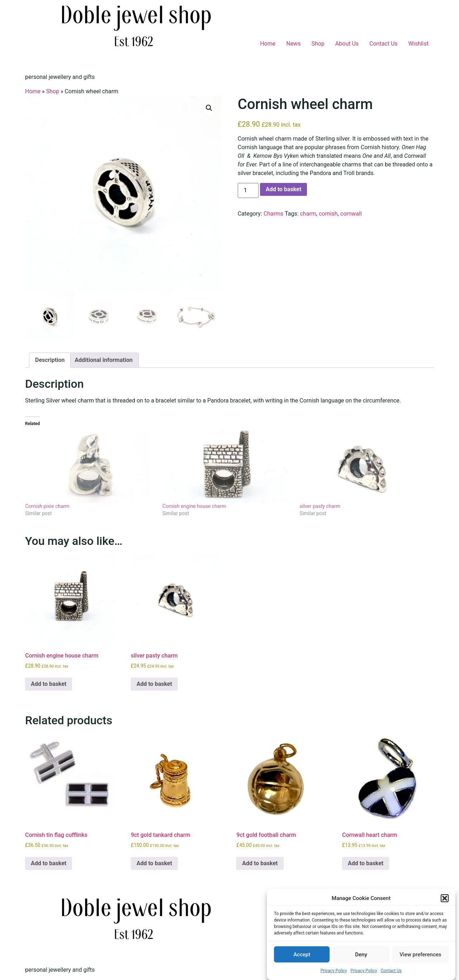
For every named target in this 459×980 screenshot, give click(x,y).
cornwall (351, 214)
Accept (302, 955)
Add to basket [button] (49, 684)
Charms (274, 214)
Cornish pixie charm (47, 506)
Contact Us (391, 971)
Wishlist (418, 44)
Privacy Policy (334, 971)
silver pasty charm (320, 506)
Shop (318, 44)
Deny (361, 955)
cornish (328, 214)
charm (308, 214)
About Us (347, 44)
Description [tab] (50, 360)
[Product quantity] (248, 190)
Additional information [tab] (103, 360)
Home (268, 44)
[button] (445, 898)
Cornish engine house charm (194, 506)
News (293, 44)
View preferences (420, 955)
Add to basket (283, 189)
